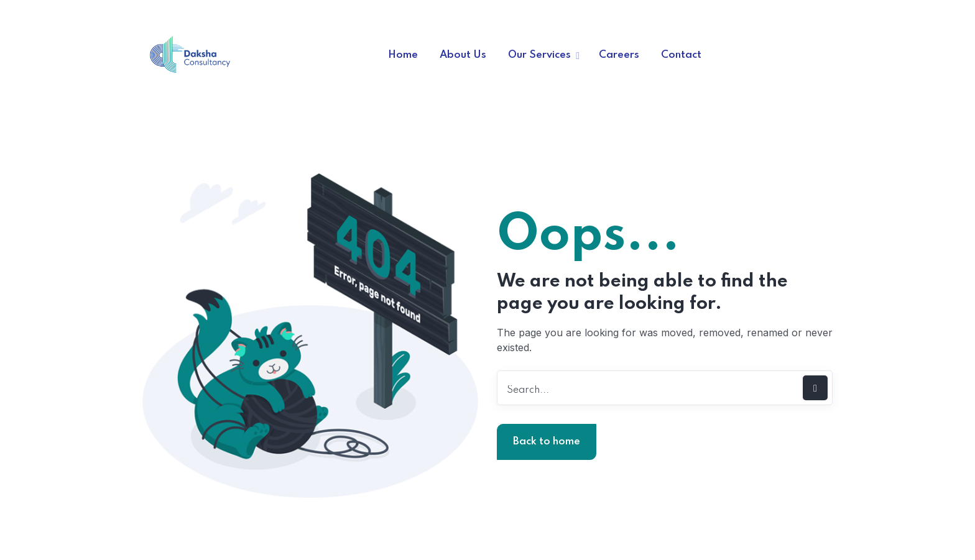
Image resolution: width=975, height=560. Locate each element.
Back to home (547, 442)
